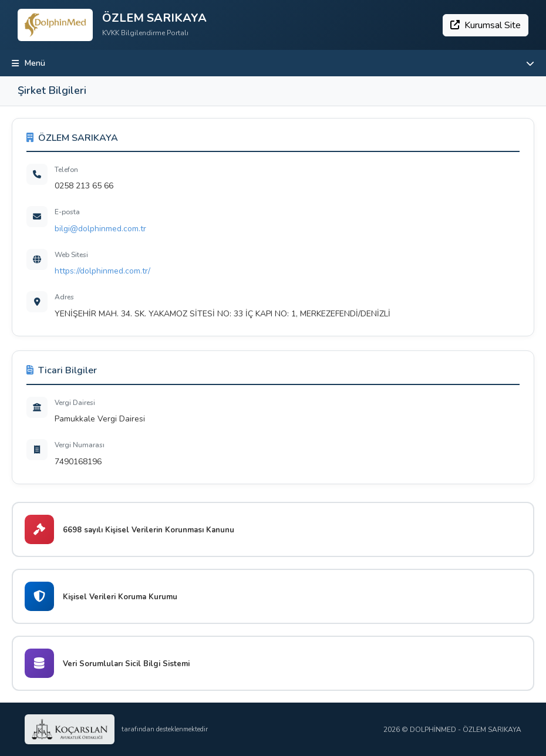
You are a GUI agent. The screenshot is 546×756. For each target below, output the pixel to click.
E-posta (67, 212)
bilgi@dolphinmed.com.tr (100, 229)
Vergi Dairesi (75, 403)
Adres (64, 297)
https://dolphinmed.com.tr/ (102, 271)
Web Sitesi (71, 255)
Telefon (66, 170)
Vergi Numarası (80, 445)
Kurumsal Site (486, 25)
